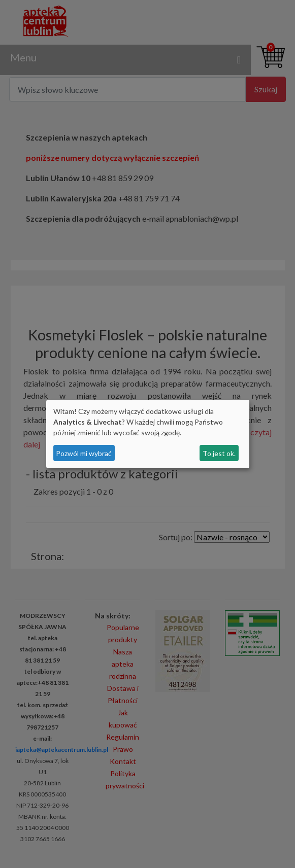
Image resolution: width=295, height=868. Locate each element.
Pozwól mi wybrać (84, 453)
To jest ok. (219, 453)
